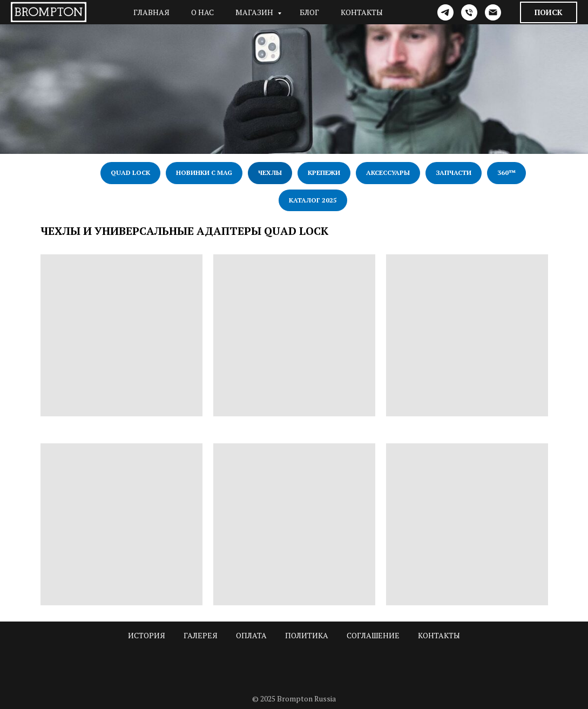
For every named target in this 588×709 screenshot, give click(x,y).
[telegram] (445, 12)
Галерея (201, 635)
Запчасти (454, 173)
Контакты (362, 12)
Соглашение (373, 635)
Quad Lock (130, 173)
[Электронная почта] (493, 12)
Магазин (255, 12)
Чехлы (270, 173)
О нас (202, 12)
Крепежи (324, 173)
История (147, 635)
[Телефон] (469, 12)
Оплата (251, 635)
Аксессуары (388, 173)
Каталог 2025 (313, 200)
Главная (151, 12)
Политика (307, 635)
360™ (506, 173)
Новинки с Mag (204, 173)
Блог (309, 12)
